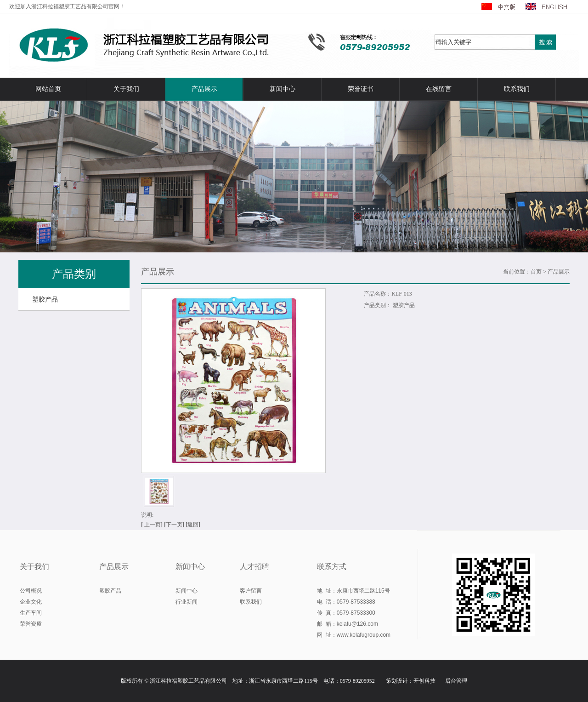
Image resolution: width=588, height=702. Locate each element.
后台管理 (456, 681)
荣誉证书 (361, 89)
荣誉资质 (31, 624)
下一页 (175, 525)
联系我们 (517, 89)
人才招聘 (254, 567)
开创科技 (424, 681)
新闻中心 (283, 89)
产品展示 (204, 89)
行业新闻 (187, 602)
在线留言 (439, 89)
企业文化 (31, 602)
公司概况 (31, 591)
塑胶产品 (45, 300)
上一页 (153, 525)
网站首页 (48, 89)
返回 (193, 525)
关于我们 (126, 89)
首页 (536, 272)
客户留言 (251, 591)
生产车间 (31, 613)
